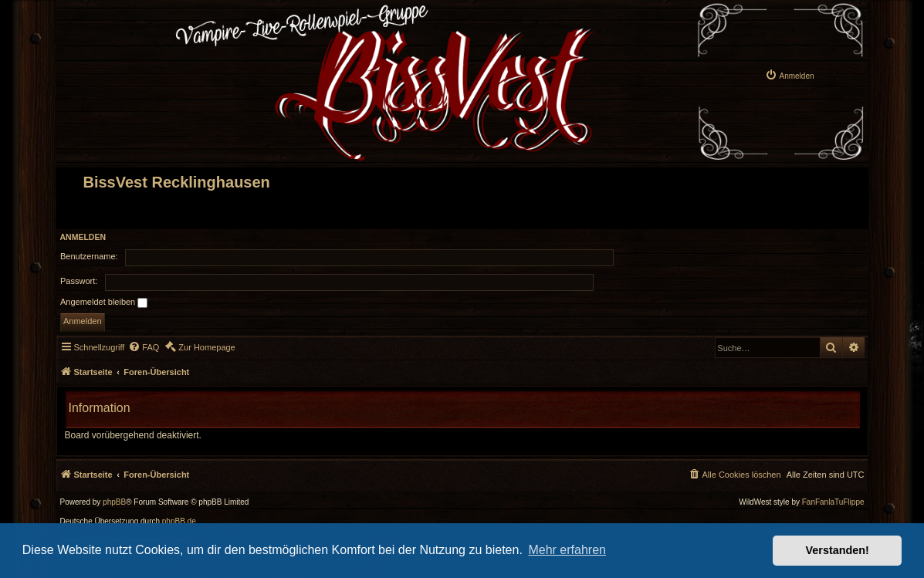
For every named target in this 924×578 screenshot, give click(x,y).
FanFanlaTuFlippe (833, 502)
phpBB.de (179, 522)
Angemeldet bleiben (104, 303)
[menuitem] (789, 75)
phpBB (114, 502)
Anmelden (83, 237)
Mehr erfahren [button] (567, 550)
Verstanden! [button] (838, 550)
